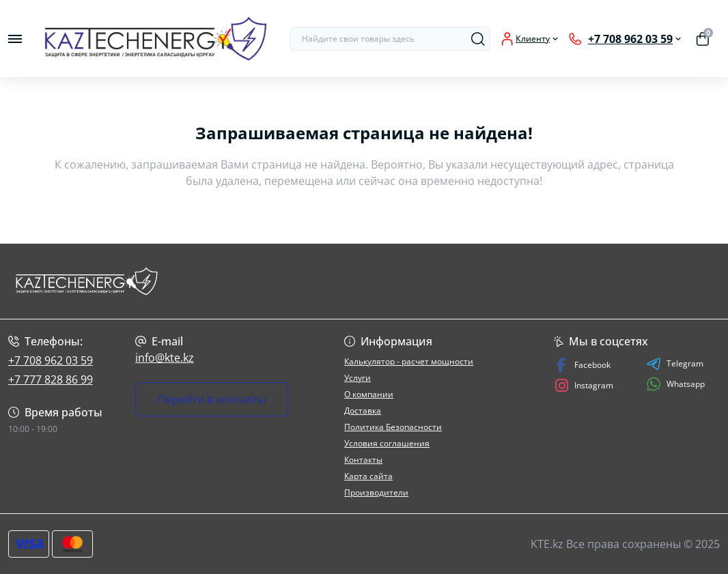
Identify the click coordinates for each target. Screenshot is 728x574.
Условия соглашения (387, 443)
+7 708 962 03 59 (51, 360)
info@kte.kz (165, 358)
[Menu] (15, 39)
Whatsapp (675, 384)
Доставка (363, 411)
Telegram (675, 364)
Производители (376, 492)
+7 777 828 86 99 (51, 379)
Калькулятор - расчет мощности (409, 361)
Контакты (363, 460)
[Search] (478, 39)
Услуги (358, 378)
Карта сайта (368, 476)
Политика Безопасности (393, 427)
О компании (369, 394)
